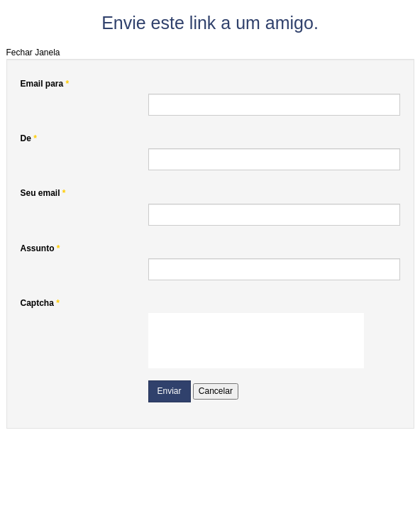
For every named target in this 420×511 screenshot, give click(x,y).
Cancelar (216, 391)
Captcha (40, 303)
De (29, 138)
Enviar (170, 391)
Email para (45, 84)
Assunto (40, 248)
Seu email (43, 193)
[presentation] (256, 341)
